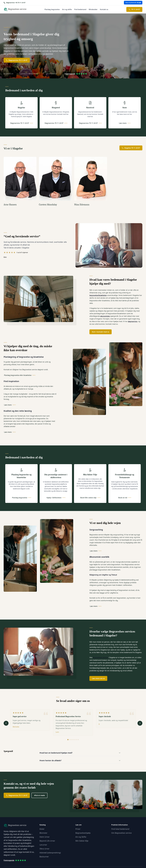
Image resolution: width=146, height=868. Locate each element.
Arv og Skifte (81, 837)
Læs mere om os (98, 678)
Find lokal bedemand (120, 829)
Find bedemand (80, 9)
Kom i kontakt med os (101, 332)
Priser (78, 829)
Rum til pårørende (133, 3)
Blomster (43, 833)
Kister (42, 829)
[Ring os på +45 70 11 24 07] (15, 3)
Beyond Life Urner (47, 841)
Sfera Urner (44, 849)
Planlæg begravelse (52, 9)
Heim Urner (45, 837)
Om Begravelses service (121, 833)
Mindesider (93, 9)
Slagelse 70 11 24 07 (131, 148)
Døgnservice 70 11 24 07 (17, 60)
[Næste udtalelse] (140, 723)
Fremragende (76, 74)
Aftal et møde (39, 795)
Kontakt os (104, 9)
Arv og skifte (67, 9)
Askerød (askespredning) (50, 853)
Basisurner (44, 857)
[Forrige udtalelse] (6, 723)
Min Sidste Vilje (82, 841)
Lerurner (43, 845)
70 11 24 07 (134, 9)
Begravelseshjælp (83, 833)
